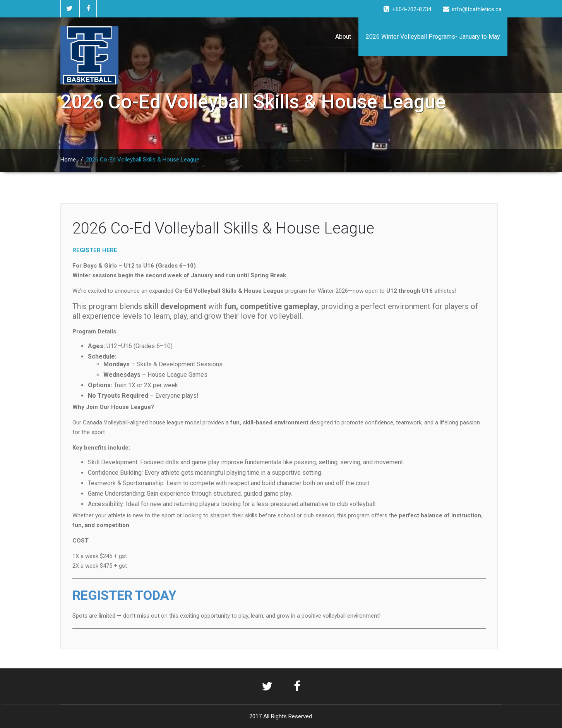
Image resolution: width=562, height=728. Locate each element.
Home (68, 160)
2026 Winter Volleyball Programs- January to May (433, 37)
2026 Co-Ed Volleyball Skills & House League (223, 228)
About (343, 37)
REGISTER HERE (95, 250)
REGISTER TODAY (124, 595)
